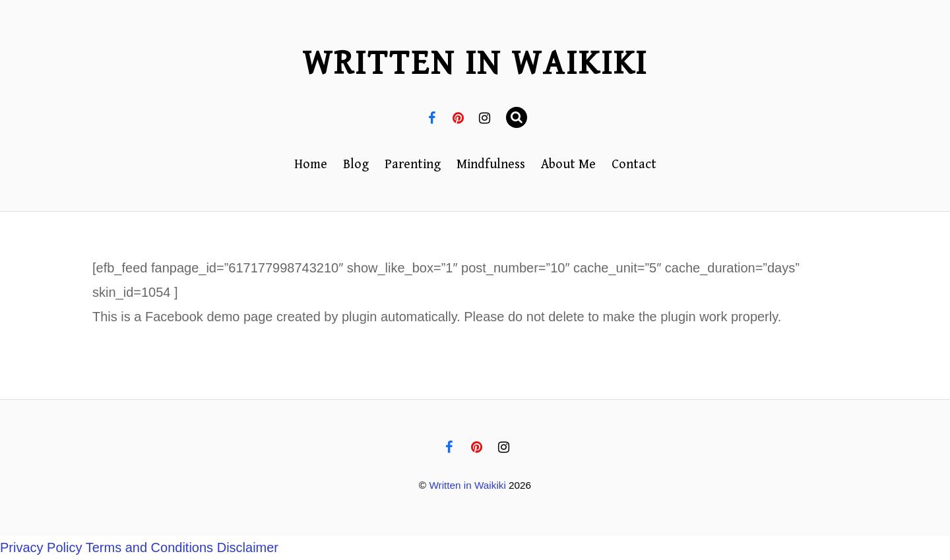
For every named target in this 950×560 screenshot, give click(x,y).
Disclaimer (248, 547)
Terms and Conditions (149, 547)
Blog (356, 165)
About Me (568, 165)
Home (311, 165)
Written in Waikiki (467, 485)
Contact (634, 165)
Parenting (413, 165)
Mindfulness (491, 165)
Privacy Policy (41, 547)
